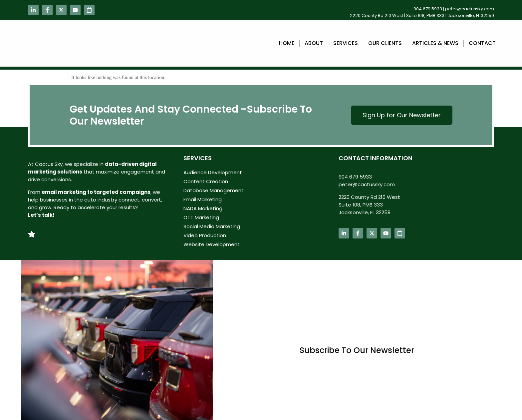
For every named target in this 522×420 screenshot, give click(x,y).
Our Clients (385, 43)
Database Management (214, 190)
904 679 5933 (428, 9)
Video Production (205, 235)
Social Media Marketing (212, 226)
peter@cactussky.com (470, 9)
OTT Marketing (201, 217)
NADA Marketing (203, 208)
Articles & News (435, 43)
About (314, 43)
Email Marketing (203, 199)
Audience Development (213, 172)
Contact (482, 43)
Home (287, 43)
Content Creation (206, 181)
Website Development (212, 244)
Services (346, 43)
